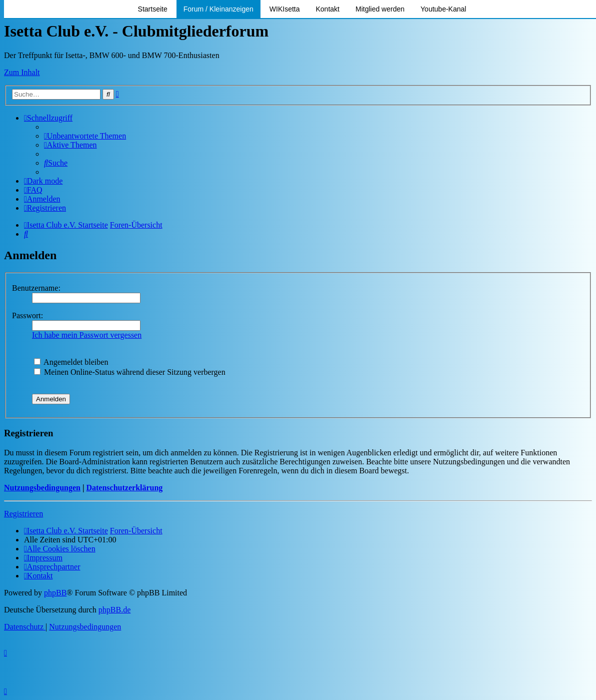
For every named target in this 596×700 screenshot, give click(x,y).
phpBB (55, 593)
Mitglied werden (380, 9)
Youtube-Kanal (443, 9)
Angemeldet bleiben (71, 362)
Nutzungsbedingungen (42, 488)
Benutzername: (36, 288)
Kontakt (328, 9)
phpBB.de (114, 610)
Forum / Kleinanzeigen (218, 9)
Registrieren (23, 514)
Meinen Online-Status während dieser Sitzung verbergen (130, 372)
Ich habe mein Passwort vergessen (87, 335)
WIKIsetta (285, 9)
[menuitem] (85, 136)
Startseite (153, 9)
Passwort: (27, 315)
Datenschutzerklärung (124, 488)
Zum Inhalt (22, 72)
